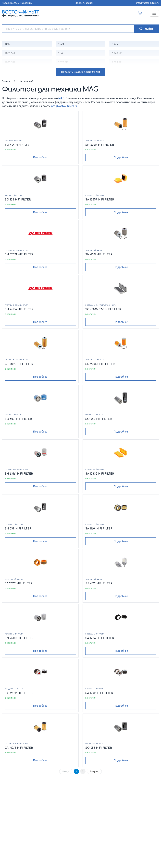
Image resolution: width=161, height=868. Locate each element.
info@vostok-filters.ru (148, 3)
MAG (61, 98)
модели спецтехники (80, 72)
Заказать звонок (84, 3)
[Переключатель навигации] (154, 13)
